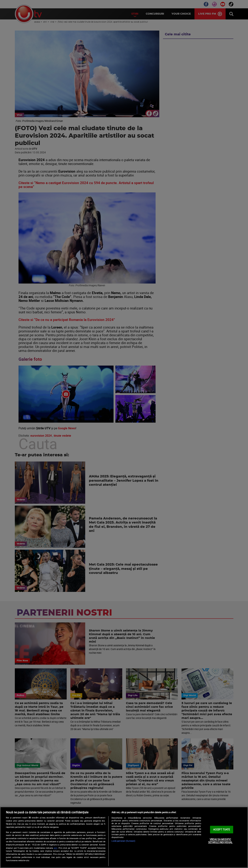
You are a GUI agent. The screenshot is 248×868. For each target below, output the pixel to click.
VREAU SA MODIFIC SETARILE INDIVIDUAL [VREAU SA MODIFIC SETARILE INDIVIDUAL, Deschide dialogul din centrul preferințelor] (220, 841)
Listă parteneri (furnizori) (123, 841)
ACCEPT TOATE (222, 829)
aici (55, 848)
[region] (124, 837)
